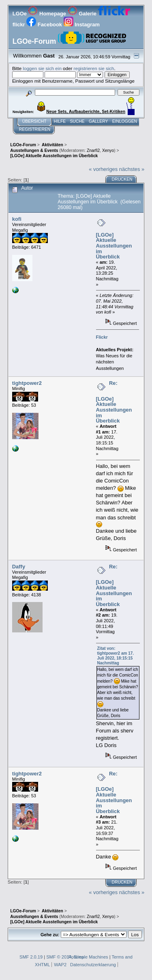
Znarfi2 (93, 151)
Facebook (45, 25)
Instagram (82, 25)
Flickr (102, 337)
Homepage (48, 14)
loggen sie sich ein (42, 68)
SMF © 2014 (59, 957)
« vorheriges (103, 169)
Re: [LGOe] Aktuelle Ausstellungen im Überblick (114, 402)
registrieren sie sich (94, 68)
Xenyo (108, 151)
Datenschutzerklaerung (93, 965)
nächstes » (132, 169)
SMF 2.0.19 (31, 957)
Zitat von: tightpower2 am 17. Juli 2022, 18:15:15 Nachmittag (116, 656)
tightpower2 (27, 383)
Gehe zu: (50, 935)
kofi (17, 219)
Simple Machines (91, 957)
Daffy (19, 567)
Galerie (83, 14)
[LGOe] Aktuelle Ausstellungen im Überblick (114, 246)
